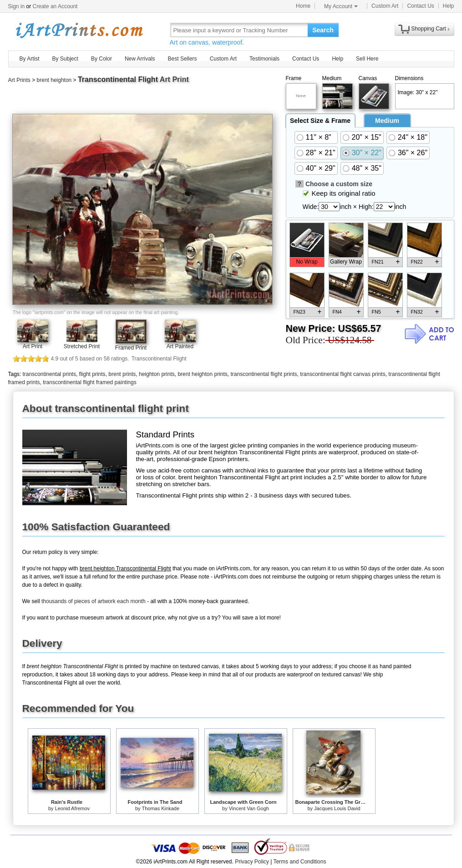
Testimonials (264, 59)
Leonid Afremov (72, 808)
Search (323, 30)
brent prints (122, 374)
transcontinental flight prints (264, 374)
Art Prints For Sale (79, 30)
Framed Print (131, 348)
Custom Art (385, 6)
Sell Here (367, 59)
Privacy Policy (252, 862)
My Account (341, 6)
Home (303, 6)
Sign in (17, 6)
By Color (102, 59)
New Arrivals (140, 59)
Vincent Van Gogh (249, 808)
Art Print (33, 346)
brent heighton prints (202, 374)
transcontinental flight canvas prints (343, 374)
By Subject (65, 59)
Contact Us (420, 6)
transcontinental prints (49, 374)
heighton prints (157, 374)
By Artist (30, 59)
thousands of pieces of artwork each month (94, 601)
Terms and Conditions (300, 862)
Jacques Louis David (337, 808)
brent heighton (54, 80)
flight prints (92, 374)
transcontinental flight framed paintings (89, 382)
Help (449, 6)
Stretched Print (82, 346)
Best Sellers (183, 59)
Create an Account (55, 6)
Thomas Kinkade (160, 808)
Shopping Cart (429, 29)
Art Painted (180, 346)
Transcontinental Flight (118, 79)
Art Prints (19, 80)
